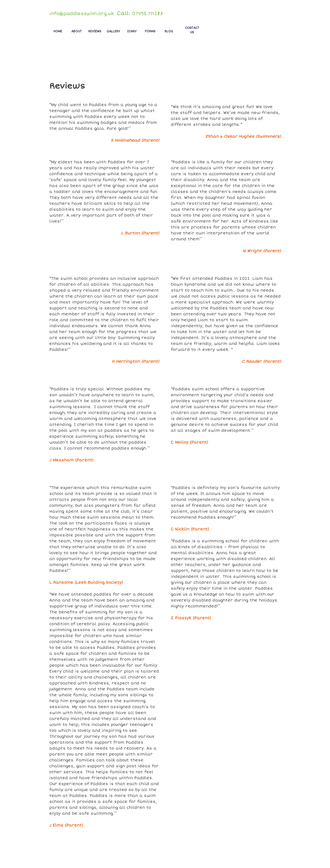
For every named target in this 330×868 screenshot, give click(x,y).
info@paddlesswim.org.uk (81, 14)
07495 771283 (147, 14)
